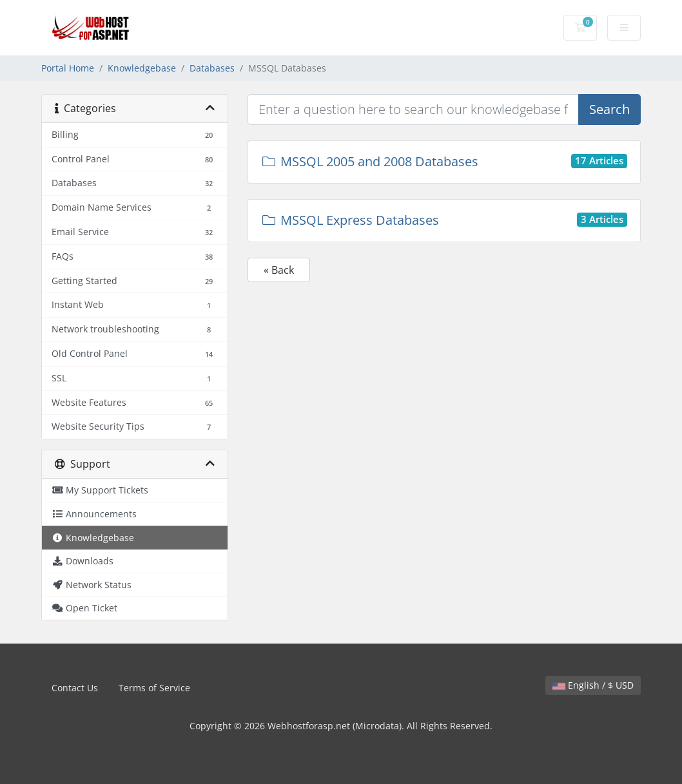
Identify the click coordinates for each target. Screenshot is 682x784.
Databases (212, 68)
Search (609, 109)
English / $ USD (593, 685)
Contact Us (75, 688)
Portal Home (68, 68)
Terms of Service (154, 688)
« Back (279, 270)
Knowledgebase (142, 68)
